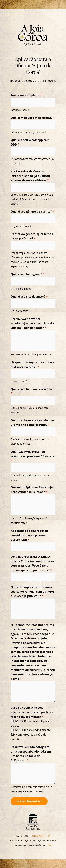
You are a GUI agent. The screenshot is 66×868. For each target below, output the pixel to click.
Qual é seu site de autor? (29, 297)
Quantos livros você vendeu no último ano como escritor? (32, 423)
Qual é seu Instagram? (27, 274)
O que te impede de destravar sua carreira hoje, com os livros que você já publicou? (33, 592)
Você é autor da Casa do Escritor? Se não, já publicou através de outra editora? (30, 176)
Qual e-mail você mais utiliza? (33, 118)
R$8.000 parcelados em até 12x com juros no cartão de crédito (31, 734)
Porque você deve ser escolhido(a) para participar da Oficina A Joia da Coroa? (32, 323)
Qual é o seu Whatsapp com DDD (30, 142)
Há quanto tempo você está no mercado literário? (32, 364)
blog (49, 845)
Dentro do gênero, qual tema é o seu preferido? (32, 236)
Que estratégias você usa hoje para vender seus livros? (32, 490)
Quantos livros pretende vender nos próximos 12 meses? (33, 456)
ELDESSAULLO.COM (41, 836)
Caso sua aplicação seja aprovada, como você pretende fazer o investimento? (32, 712)
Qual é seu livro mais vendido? (32, 391)
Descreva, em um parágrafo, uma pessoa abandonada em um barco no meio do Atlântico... (31, 754)
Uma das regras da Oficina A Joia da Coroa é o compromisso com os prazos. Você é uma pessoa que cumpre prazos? (32, 563)
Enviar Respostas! (29, 801)
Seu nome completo (26, 95)
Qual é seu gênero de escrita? (32, 211)
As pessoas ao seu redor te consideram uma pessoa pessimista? (29, 535)
